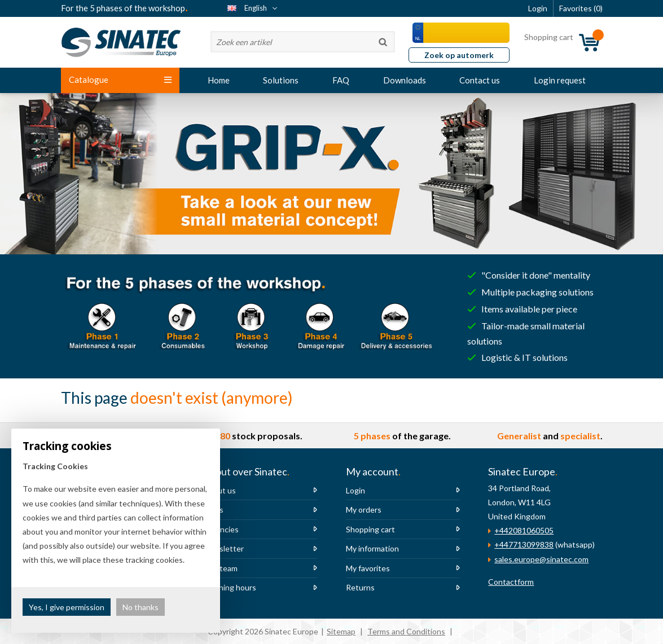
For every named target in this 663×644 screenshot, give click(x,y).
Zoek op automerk (459, 55)
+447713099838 (524, 544)
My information (372, 548)
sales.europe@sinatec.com (541, 559)
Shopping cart (370, 529)
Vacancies (221, 529)
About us (219, 490)
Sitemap (341, 631)
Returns (360, 587)
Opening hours (230, 587)
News (213, 510)
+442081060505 (524, 530)
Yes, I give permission (67, 607)
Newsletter (223, 548)
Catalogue (120, 80)
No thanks (140, 607)
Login (355, 490)
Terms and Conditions (406, 631)
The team (220, 568)
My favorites (368, 568)
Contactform (511, 582)
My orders (364, 510)
